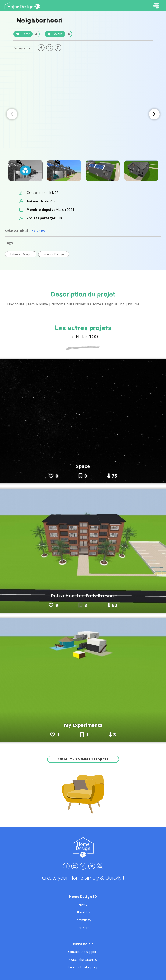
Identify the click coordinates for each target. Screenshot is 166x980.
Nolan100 (38, 230)
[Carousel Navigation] (83, 114)
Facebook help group (83, 967)
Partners (83, 928)
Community (83, 920)
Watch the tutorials (83, 959)
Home (83, 904)
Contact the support (83, 952)
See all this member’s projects (83, 759)
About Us (83, 912)
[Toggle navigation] (156, 6)
